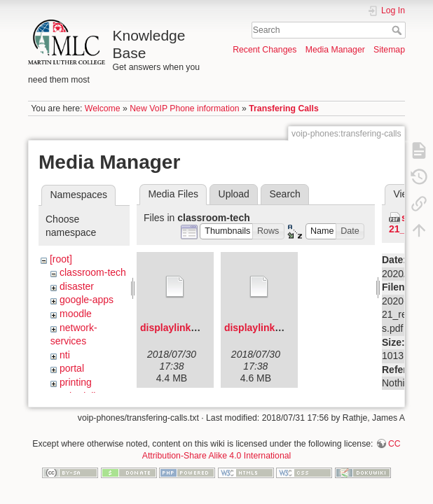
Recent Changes (264, 50)
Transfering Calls (283, 108)
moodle (76, 314)
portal (72, 368)
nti (65, 355)
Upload (234, 194)
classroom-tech (93, 272)
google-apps (87, 300)
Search (398, 30)
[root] (61, 259)
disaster (77, 286)
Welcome (103, 108)
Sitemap (389, 50)
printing (76, 382)
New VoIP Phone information (184, 108)
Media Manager (335, 50)
